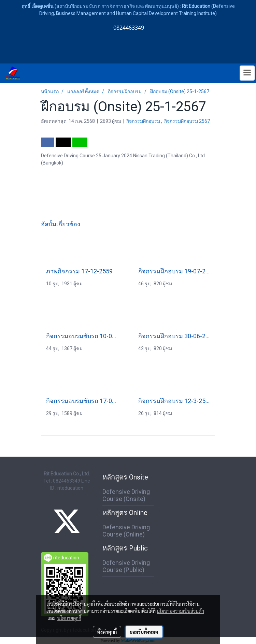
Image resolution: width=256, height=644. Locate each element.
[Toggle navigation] (247, 73)
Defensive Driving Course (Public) (126, 566)
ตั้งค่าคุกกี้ (107, 632)
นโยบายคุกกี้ (69, 618)
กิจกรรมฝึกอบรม (144, 121)
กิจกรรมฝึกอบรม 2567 (187, 121)
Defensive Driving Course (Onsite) (126, 495)
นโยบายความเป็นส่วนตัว (180, 611)
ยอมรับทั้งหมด (144, 632)
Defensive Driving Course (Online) (126, 531)
